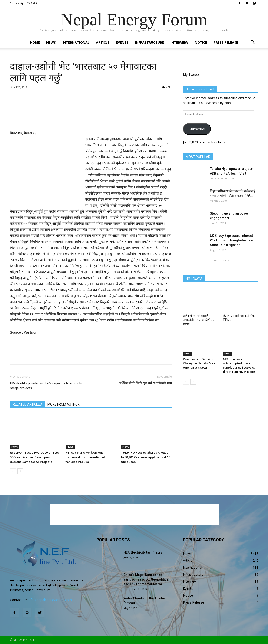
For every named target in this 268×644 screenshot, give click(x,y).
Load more (220, 260)
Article (103, 42)
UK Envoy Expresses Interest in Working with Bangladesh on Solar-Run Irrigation (233, 240)
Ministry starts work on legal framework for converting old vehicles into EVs (86, 457)
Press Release (226, 42)
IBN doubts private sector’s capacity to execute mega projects (46, 386)
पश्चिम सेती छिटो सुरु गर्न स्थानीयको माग (146, 383)
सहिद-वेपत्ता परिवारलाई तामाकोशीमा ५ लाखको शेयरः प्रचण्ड (199, 320)
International (76, 42)
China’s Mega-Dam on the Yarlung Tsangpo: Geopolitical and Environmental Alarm (146, 579)
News (51, 42)
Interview (179, 42)
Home (35, 42)
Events (122, 42)
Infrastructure (149, 42)
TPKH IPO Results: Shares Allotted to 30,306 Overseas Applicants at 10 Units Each (146, 457)
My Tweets (191, 74)
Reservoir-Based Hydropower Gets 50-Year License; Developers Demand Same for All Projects (34, 457)
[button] (253, 43)
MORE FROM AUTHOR (64, 404)
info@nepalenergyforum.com (50, 600)
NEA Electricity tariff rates (143, 552)
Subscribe (197, 129)
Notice (201, 42)
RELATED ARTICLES (27, 404)
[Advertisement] (91, 118)
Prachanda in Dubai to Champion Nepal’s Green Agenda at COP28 (200, 363)
